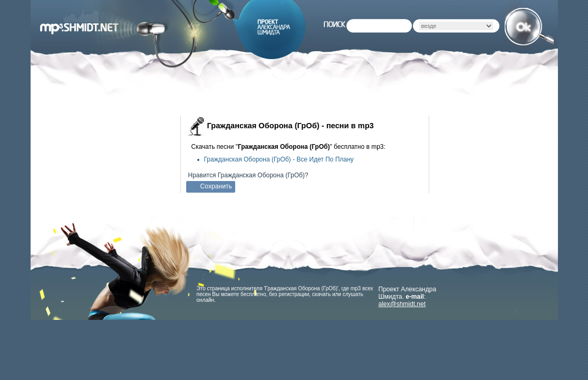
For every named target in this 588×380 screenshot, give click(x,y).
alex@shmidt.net (402, 304)
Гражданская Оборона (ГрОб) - (279, 159)
